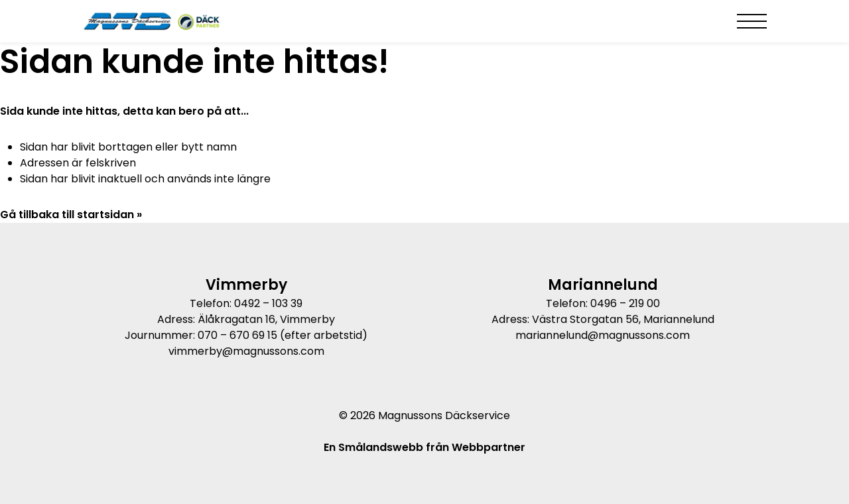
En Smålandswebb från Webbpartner (424, 447)
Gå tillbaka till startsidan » (71, 215)
